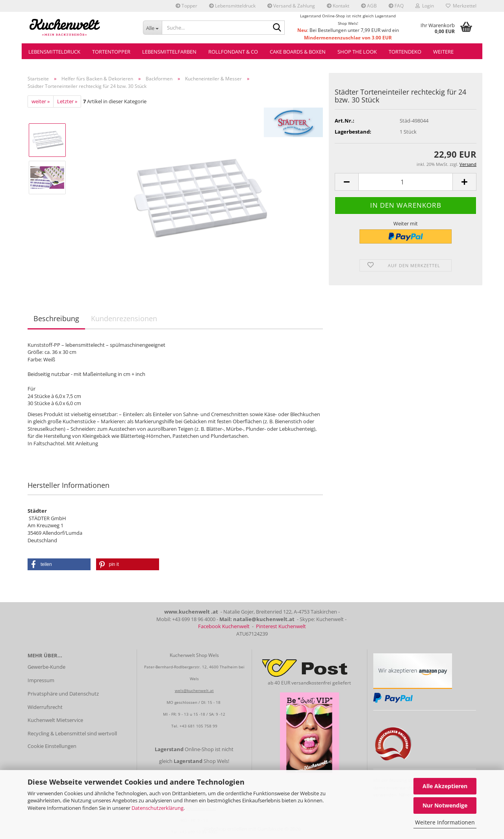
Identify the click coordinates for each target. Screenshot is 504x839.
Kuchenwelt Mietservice (55, 720)
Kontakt (338, 6)
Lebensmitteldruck (232, 6)
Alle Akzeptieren (445, 786)
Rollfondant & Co (233, 52)
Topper (186, 6)
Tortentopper (111, 52)
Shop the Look (357, 52)
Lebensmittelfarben (169, 52)
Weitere (443, 52)
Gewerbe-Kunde (46, 667)
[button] (346, 182)
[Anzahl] (406, 182)
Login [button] (425, 6)
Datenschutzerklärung (157, 808)
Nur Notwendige (445, 805)
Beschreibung (56, 318)
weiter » (41, 101)
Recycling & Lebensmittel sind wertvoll (72, 733)
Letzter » (67, 101)
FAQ (396, 6)
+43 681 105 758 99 (198, 726)
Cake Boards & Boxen (298, 52)
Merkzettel (461, 6)
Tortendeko (405, 52)
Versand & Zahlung (291, 6)
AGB (369, 6)
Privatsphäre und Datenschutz (63, 694)
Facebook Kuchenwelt (224, 626)
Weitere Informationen (445, 822)
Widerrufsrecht (45, 707)
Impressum (41, 680)
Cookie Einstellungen (52, 746)
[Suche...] (153, 28)
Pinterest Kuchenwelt (281, 626)
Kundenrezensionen (124, 318)
